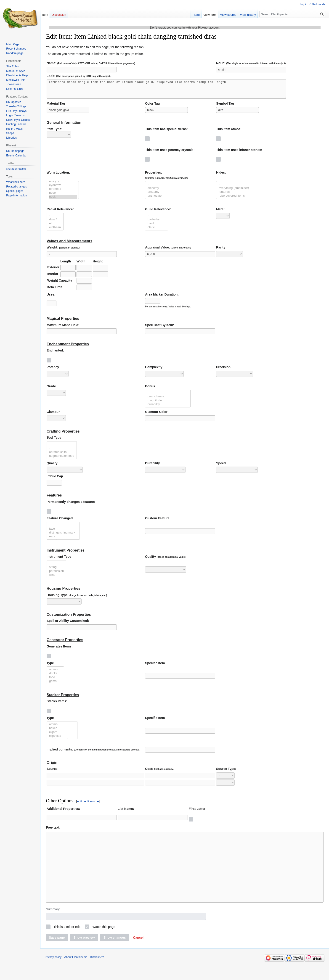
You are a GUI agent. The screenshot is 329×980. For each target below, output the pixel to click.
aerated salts (62, 456)
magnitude (168, 404)
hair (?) (63, 185)
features (235, 195)
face (63, 532)
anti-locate (169, 199)
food (55, 681)
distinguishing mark (63, 536)
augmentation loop (62, 459)
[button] (138, 955)
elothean (55, 231)
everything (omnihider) (235, 192)
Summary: (53, 926)
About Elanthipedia (76, 974)
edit (79, 805)
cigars (62, 736)
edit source (92, 805)
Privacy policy (53, 974)
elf (55, 227)
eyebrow (63, 189)
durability (168, 408)
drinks (55, 677)
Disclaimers (97, 974)
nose (63, 196)
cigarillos (62, 739)
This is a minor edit (67, 944)
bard (157, 227)
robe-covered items (235, 199)
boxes (62, 732)
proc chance (168, 400)
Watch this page (104, 944)
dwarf (55, 223)
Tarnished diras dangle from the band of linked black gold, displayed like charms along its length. (166, 91)
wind (56, 578)
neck (63, 200)
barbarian (157, 223)
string (56, 571)
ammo (55, 673)
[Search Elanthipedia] (292, 14)
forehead (63, 192)
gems (55, 685)
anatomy (169, 195)
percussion (56, 575)
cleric (157, 231)
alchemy (169, 192)
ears (63, 540)
